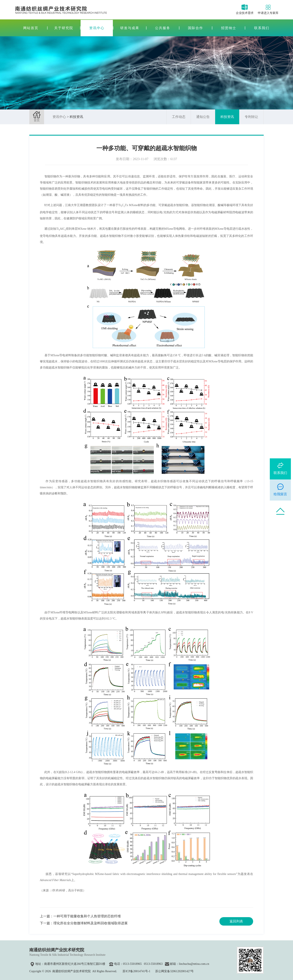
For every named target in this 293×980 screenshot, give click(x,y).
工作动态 (179, 117)
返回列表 (236, 921)
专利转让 (251, 117)
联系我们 (262, 28)
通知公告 (203, 117)
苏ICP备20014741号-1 (136, 971)
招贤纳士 (229, 28)
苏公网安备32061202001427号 (174, 971)
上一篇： (80, 916)
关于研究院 (64, 28)
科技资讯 (227, 117)
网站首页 (31, 28)
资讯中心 (97, 28)
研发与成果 (130, 28)
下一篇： (84, 923)
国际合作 (196, 28)
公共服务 (163, 28)
